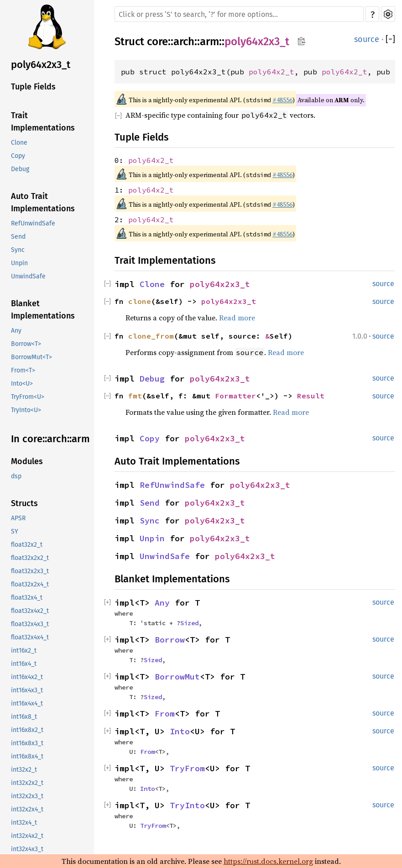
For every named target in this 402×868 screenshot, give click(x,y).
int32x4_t (24, 823)
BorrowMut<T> (31, 357)
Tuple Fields (33, 87)
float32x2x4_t (30, 584)
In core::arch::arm (50, 439)
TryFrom (187, 768)
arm (209, 42)
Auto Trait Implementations (43, 202)
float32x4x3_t (30, 624)
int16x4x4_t (27, 703)
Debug (20, 169)
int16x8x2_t (27, 730)
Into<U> (22, 384)
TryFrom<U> (28, 397)
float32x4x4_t (30, 637)
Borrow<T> (26, 344)
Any (16, 331)
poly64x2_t (271, 72)
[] (390, 39)
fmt (135, 396)
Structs (24, 503)
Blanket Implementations (43, 310)
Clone (19, 143)
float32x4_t (27, 598)
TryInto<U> (26, 410)
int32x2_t (24, 770)
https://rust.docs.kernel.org (268, 861)
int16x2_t (24, 651)
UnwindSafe (28, 276)
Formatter (235, 396)
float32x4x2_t (30, 611)
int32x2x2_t (27, 783)
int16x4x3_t (27, 690)
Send (18, 237)
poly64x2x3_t (41, 65)
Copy (18, 156)
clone (140, 301)
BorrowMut (177, 677)
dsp (16, 476)
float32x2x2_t (30, 558)
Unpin (19, 263)
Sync (18, 250)
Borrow (170, 640)
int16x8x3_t (27, 743)
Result (311, 396)
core (157, 42)
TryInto (187, 805)
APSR (18, 518)
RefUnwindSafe (33, 223)
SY (15, 531)
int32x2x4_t (27, 809)
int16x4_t (24, 664)
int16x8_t (24, 717)
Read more (237, 318)
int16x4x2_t (27, 677)
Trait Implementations (43, 122)
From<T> (23, 370)
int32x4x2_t (27, 836)
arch (184, 42)
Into (180, 731)
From (165, 714)
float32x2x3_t (30, 571)
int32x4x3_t (27, 849)
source (367, 39)
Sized (189, 623)
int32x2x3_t (27, 796)
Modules (27, 461)
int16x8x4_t (27, 756)
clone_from (151, 336)
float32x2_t (27, 545)
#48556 (282, 100)
